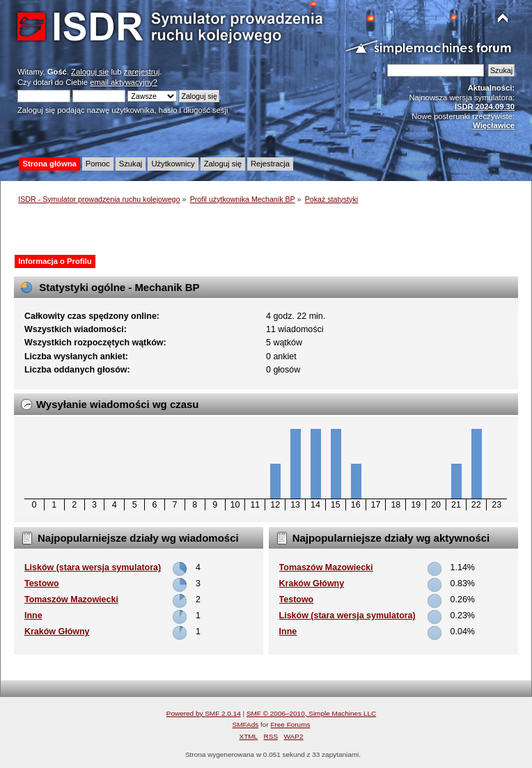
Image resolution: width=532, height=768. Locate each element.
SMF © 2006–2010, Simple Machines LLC (311, 713)
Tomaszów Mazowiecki (71, 599)
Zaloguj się (90, 72)
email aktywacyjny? (124, 82)
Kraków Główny (57, 632)
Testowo (42, 583)
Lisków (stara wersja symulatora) (93, 567)
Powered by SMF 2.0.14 (204, 713)
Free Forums (290, 724)
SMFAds (246, 724)
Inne (33, 616)
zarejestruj (142, 72)
